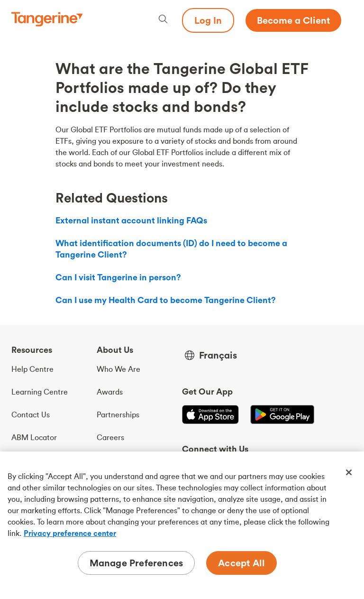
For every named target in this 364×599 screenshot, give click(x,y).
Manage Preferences (136, 563)
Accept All (241, 563)
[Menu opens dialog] (347, 20)
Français (218, 355)
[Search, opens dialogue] (163, 20)
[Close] (349, 472)
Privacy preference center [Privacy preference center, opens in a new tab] (70, 533)
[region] (182, 525)
